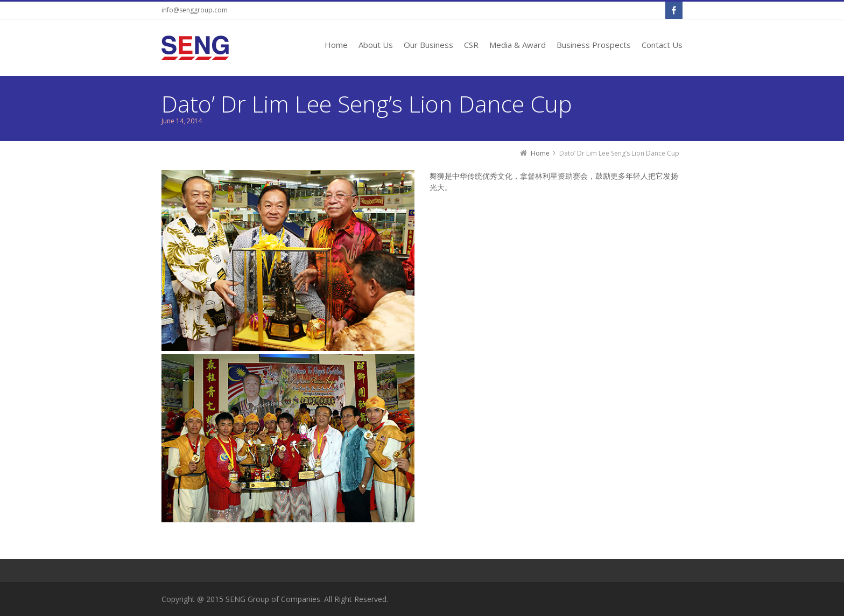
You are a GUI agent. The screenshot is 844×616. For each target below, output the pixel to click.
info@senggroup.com (195, 10)
